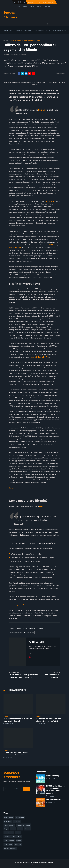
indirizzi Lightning (15, 247)
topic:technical (9, 833)
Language (19, 30)
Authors (25, 7)
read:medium (42, 628)
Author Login (47, 7)
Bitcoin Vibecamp (53, 776)
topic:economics (9, 840)
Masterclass (56, 30)
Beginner (19, 840)
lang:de (20, 829)
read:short (17, 821)
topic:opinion (8, 844)
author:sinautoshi (10, 837)
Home (6, 30)
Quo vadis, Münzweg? (54, 800)
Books (48, 30)
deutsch (27, 829)
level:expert (33, 628)
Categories (28, 30)
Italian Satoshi (14, 54)
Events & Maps (39, 30)
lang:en (18, 833)
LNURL (51, 245)
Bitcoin (19, 837)
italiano (12, 628)
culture (19, 628)
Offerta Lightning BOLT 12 (40, 357)
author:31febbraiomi (10, 848)
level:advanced (9, 817)
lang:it (25, 628)
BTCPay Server (50, 201)
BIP (50, 119)
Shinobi (42, 110)
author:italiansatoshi (16, 633)
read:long (18, 844)
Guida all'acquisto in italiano (18, 605)
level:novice (8, 821)
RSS (19, 7)
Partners (39, 7)
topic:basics (20, 825)
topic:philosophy (29, 633)
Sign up (32, 7)
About (12, 30)
